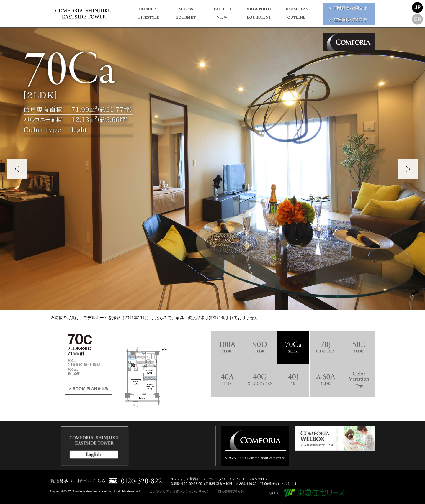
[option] (212, 169)
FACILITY (222, 11)
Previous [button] (17, 169)
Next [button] (408, 169)
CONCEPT (148, 11)
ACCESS (185, 11)
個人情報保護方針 (231, 492)
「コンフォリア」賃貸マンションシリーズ (177, 492)
